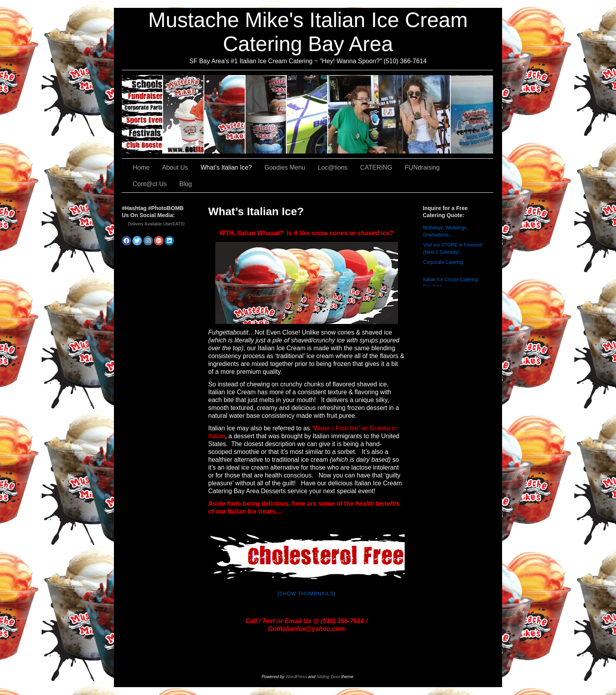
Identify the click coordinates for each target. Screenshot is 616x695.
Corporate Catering (443, 262)
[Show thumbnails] (306, 593)
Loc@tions (307, 114)
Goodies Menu (266, 114)
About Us (184, 114)
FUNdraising (389, 114)
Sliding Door (328, 677)
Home (141, 167)
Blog (185, 184)
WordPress (296, 677)
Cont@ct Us (472, 114)
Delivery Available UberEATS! (157, 224)
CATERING (142, 114)
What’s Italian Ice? (225, 114)
